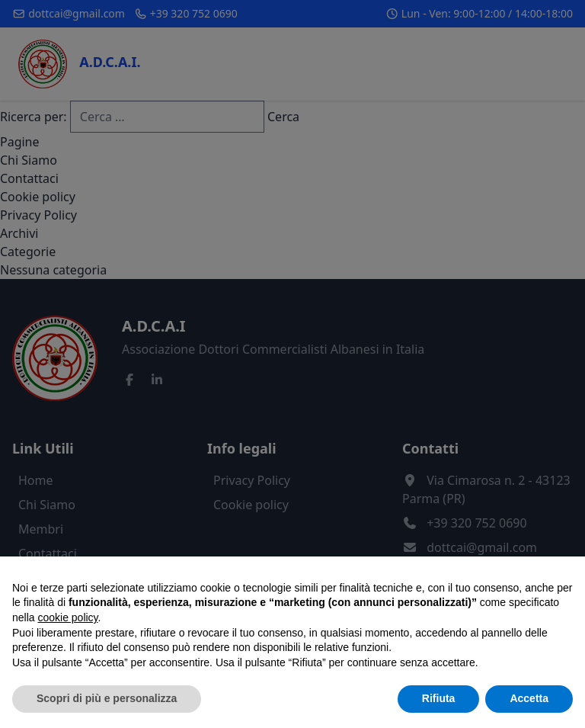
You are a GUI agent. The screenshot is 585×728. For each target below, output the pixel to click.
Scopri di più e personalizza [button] (107, 698)
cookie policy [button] (67, 617)
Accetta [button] (529, 698)
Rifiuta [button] (439, 698)
